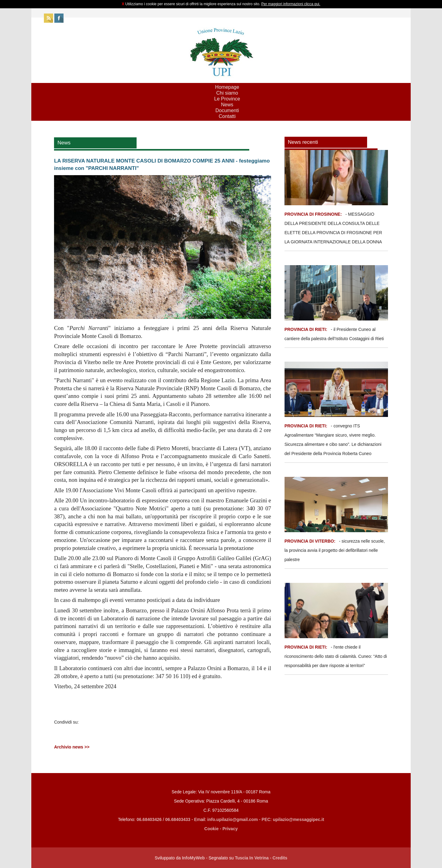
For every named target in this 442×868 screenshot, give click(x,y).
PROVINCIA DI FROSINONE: (314, 214)
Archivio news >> (72, 747)
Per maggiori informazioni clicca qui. (291, 4)
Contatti (227, 116)
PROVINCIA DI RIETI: (306, 329)
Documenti (227, 110)
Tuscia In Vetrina (252, 858)
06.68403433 (178, 819)
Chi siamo (227, 93)
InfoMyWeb (193, 858)
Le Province (227, 99)
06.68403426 (150, 819)
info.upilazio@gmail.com (233, 819)
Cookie (212, 829)
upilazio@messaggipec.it (299, 819)
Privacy (230, 829)
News (227, 105)
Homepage (227, 87)
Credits (280, 858)
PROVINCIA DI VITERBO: (310, 541)
